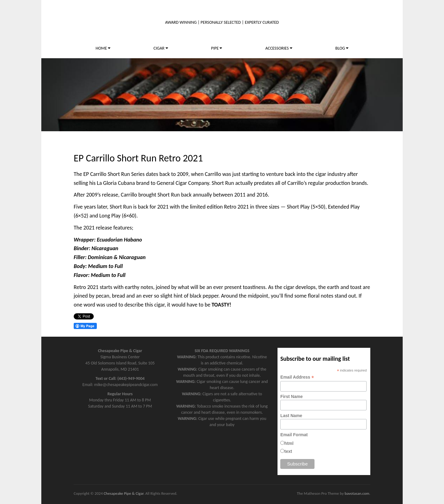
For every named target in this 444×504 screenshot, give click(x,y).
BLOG (342, 48)
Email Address (297, 377)
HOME (103, 48)
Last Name (291, 416)
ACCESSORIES (279, 48)
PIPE (216, 48)
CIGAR (161, 48)
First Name (291, 396)
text (288, 451)
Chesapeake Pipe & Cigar (123, 493)
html (289, 443)
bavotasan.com (357, 493)
